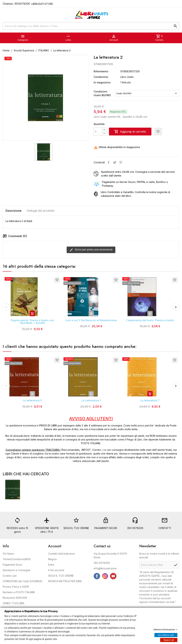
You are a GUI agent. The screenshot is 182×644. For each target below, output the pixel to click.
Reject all (169, 640)
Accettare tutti (166, 635)
